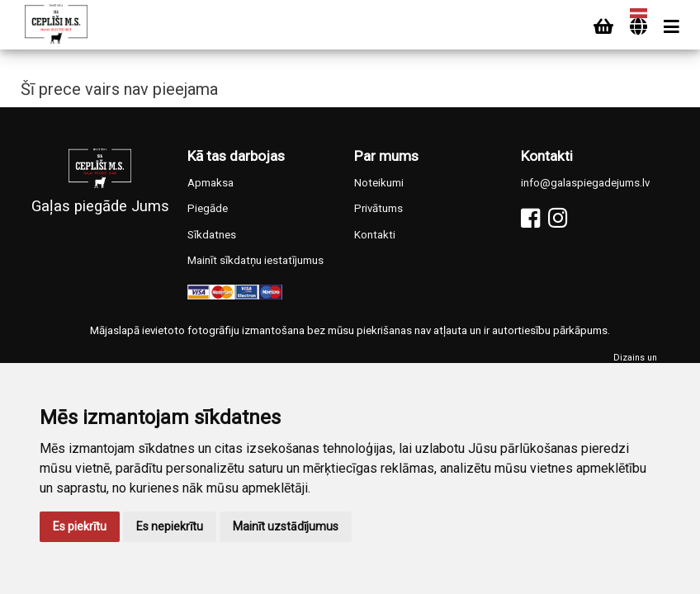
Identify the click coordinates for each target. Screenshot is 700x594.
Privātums (378, 208)
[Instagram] (558, 218)
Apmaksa (210, 183)
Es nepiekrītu (170, 526)
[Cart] (603, 27)
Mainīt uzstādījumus (286, 526)
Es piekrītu (80, 526)
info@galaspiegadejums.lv (585, 183)
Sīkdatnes (212, 235)
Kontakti (375, 235)
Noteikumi (379, 183)
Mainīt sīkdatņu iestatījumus (255, 260)
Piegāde (208, 208)
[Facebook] (530, 218)
